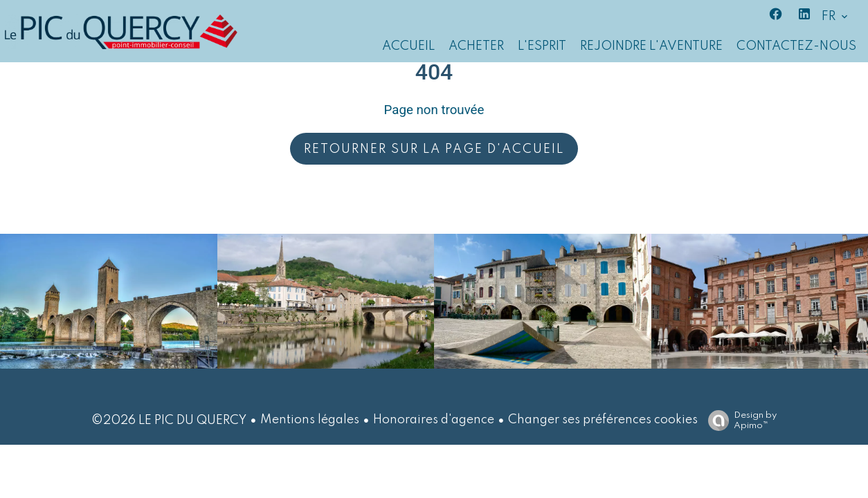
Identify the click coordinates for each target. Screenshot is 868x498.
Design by (739, 421)
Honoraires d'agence (434, 420)
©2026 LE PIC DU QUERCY (169, 421)
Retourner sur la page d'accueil (434, 149)
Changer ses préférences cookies (603, 420)
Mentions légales (310, 420)
